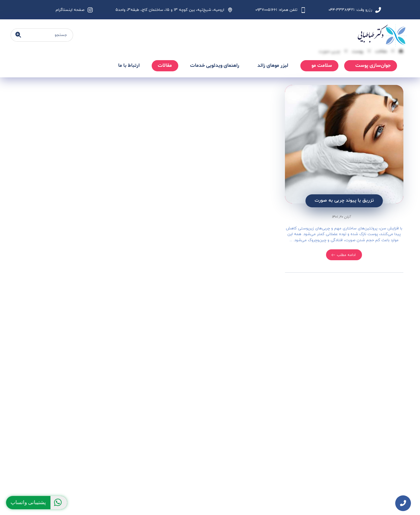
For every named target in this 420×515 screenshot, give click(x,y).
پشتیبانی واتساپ (39, 503)
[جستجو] (18, 35)
